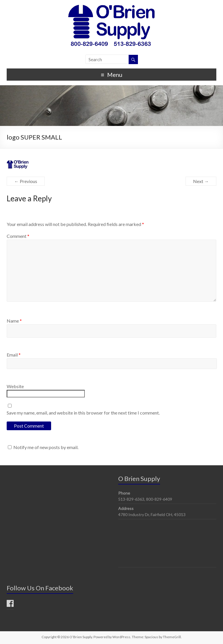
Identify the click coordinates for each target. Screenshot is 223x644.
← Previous (26, 181)
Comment (18, 236)
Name (14, 321)
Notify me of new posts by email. (46, 447)
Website (15, 386)
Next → (201, 181)
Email (14, 355)
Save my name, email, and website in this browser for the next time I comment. (83, 413)
